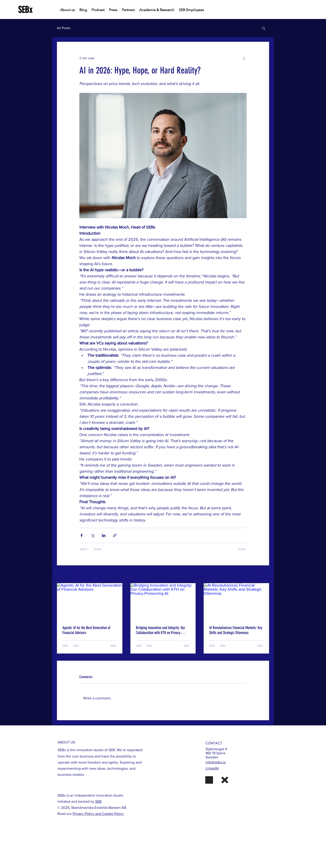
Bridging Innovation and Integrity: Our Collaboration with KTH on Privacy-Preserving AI (161, 630)
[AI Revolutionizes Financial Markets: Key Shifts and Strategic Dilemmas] (236, 601)
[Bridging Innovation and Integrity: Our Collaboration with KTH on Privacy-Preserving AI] (163, 601)
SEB (98, 801)
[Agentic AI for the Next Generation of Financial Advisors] (90, 601)
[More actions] (244, 58)
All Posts (64, 28)
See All (264, 575)
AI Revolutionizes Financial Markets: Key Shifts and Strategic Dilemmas (236, 630)
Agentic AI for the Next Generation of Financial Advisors (86, 630)
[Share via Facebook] (81, 535)
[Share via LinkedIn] (104, 535)
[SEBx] (39, 10)
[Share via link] (115, 535)
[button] (263, 28)
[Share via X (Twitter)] (93, 535)
